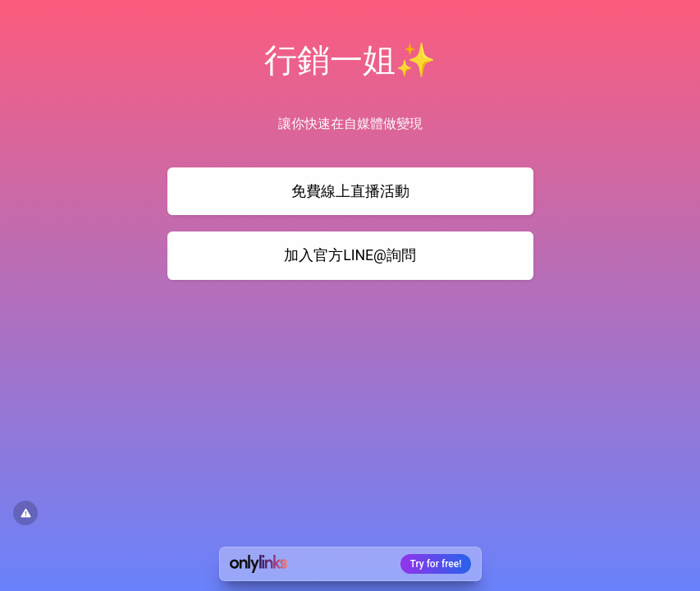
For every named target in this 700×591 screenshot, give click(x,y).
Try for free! (436, 564)
